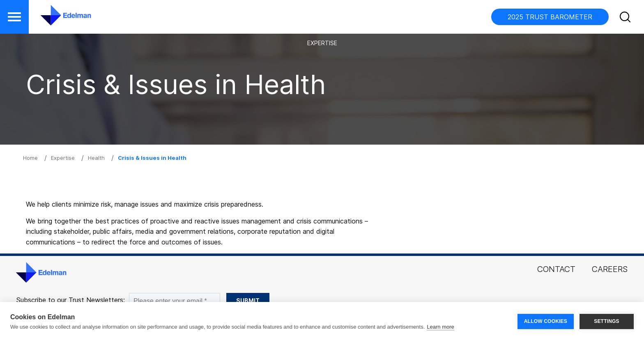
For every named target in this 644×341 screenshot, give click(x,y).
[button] (626, 18)
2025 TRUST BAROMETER (550, 17)
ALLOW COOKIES (546, 321)
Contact (556, 269)
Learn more (440, 327)
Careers (610, 269)
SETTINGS (607, 321)
